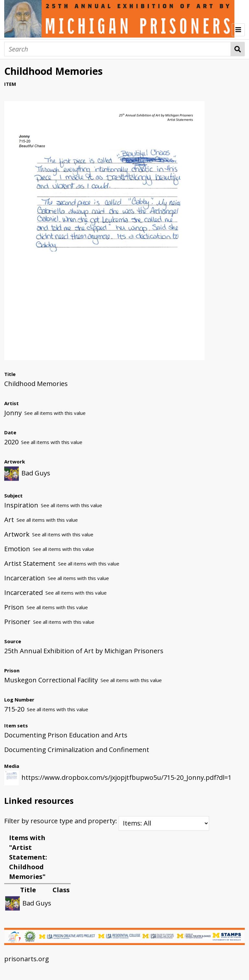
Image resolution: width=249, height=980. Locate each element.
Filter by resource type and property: (107, 821)
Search (238, 49)
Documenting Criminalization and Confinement (77, 750)
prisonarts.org (27, 959)
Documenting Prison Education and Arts (66, 735)
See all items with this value (55, 413)
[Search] (118, 49)
